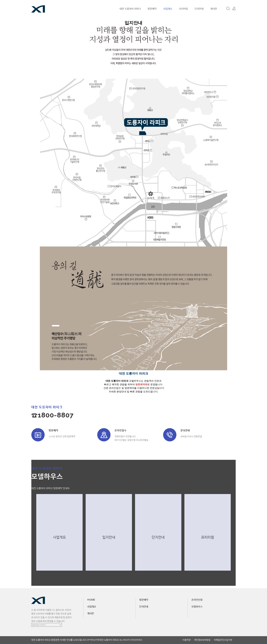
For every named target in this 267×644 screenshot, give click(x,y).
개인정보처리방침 (202, 640)
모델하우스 (197, 606)
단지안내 (199, 9)
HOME (91, 600)
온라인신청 (197, 600)
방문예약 (152, 9)
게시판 (214, 9)
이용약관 (187, 640)
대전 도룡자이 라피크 (130, 9)
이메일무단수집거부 (223, 640)
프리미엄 (183, 9)
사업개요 (168, 9)
